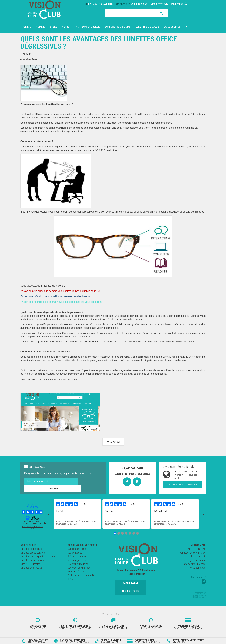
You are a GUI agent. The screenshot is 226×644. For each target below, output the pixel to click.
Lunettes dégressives (31, 549)
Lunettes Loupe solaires (33, 553)
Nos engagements (77, 560)
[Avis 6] (134, 533)
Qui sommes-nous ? (78, 549)
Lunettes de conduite (31, 568)
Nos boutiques (75, 553)
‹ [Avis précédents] (49, 514)
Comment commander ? (80, 568)
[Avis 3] (122, 533)
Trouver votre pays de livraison (182, 485)
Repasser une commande (193, 553)
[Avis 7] (137, 533)
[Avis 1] (115, 533)
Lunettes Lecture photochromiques (38, 556)
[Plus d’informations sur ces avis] (45, 523)
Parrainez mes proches (194, 564)
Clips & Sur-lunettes (30, 564)
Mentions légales (76, 572)
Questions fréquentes (79, 564)
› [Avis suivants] (203, 514)
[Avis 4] (126, 533)
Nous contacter (198, 568)
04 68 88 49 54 (139, 4)
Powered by (199, 595)
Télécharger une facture (193, 560)
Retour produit (198, 556)
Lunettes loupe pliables (32, 560)
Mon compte (159, 4)
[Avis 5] (130, 533)
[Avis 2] (119, 533)
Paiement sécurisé (77, 556)
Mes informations (197, 549)
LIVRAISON (100, 4)
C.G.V (70, 579)
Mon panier (179, 4)
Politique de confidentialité (81, 575)
